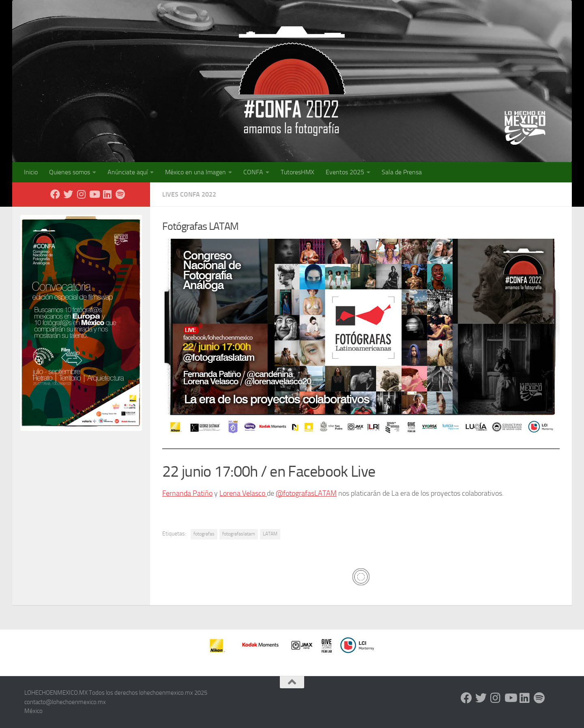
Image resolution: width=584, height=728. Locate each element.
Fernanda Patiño (187, 493)
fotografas (204, 534)
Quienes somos (70, 172)
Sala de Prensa (402, 172)
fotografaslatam (239, 534)
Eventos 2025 (345, 172)
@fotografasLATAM (306, 493)
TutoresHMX (297, 172)
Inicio (31, 172)
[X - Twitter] (68, 194)
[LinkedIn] (107, 194)
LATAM (270, 534)
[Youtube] (94, 194)
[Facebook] (55, 194)
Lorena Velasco (243, 493)
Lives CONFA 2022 (189, 194)
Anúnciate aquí (128, 172)
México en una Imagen (195, 172)
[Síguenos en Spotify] (120, 194)
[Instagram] (81, 194)
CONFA (253, 172)
